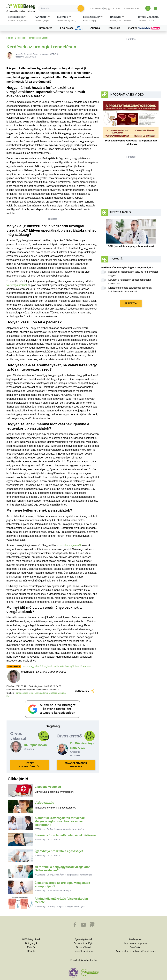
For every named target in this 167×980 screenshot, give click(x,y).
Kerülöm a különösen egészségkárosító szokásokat (130, 282)
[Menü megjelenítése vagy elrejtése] (156, 8)
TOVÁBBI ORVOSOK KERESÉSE (76, 765)
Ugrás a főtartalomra (7, 4)
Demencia (114, 28)
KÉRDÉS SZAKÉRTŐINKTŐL (29, 765)
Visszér (144, 28)
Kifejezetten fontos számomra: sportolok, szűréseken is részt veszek (130, 290)
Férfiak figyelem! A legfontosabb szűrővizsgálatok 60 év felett (57, 666)
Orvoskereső (97, 8)
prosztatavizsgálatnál (69, 545)
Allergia (95, 28)
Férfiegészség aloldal (38, 38)
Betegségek (21, 38)
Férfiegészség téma (24, 693)
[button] (18, 19)
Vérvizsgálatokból (17, 285)
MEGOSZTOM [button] (85, 691)
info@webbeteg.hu (87, 960)
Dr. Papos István (35, 745)
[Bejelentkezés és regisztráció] (148, 8)
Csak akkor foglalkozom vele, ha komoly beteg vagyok (133, 274)
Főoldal (10, 38)
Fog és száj (71, 28)
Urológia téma (41, 693)
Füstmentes (45, 28)
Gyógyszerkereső (113, 8)
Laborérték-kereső (131, 8)
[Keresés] (60, 8)
